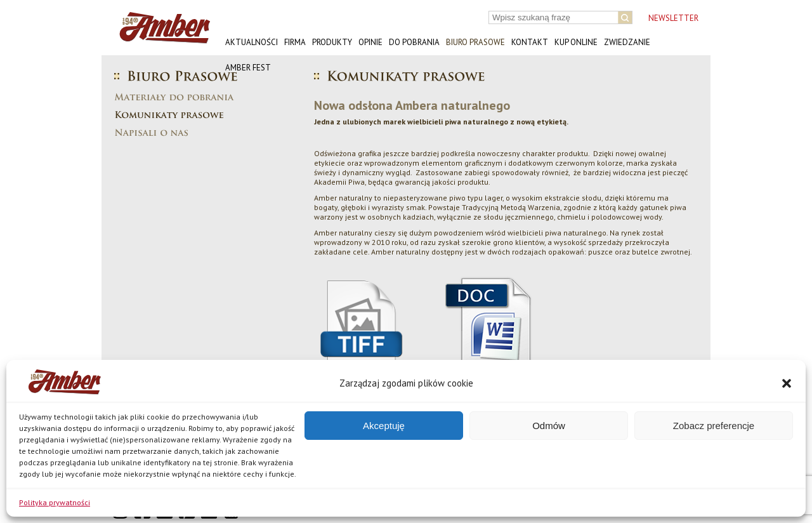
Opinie (370, 42)
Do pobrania (414, 42)
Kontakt (530, 42)
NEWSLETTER (673, 18)
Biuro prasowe (475, 42)
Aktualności (252, 42)
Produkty (332, 42)
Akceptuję (384, 426)
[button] (787, 383)
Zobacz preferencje (714, 426)
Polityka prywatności (55, 502)
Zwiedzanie (627, 42)
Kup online (576, 42)
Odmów (549, 426)
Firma (295, 42)
